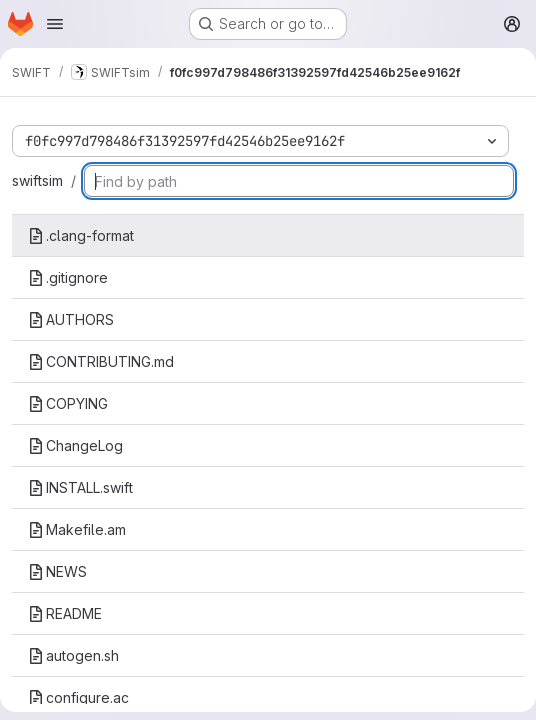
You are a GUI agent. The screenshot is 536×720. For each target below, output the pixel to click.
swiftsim (37, 180)
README (65, 613)
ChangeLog (75, 445)
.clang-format (81, 235)
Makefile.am (77, 529)
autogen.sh (73, 655)
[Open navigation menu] (55, 24)
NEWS (57, 571)
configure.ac (78, 697)
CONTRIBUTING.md (101, 361)
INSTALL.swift (80, 487)
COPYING (68, 403)
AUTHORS (71, 319)
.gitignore (68, 277)
